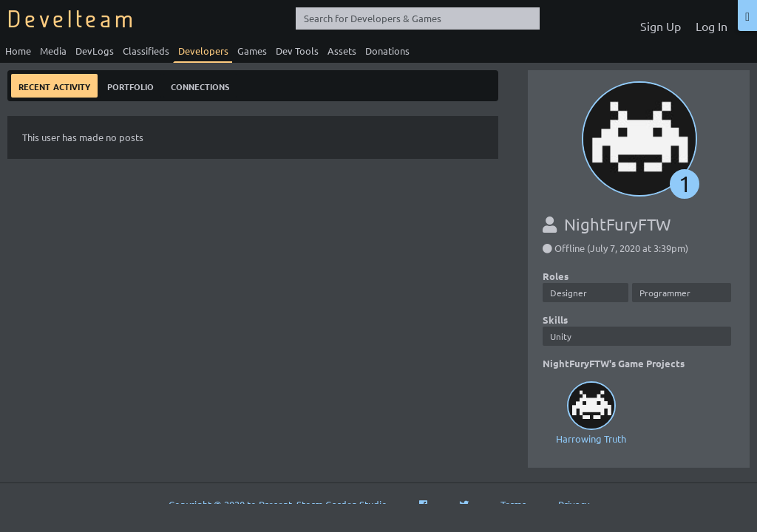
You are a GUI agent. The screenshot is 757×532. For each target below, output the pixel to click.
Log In (712, 26)
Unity (561, 336)
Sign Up (661, 26)
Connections (200, 85)
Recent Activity (54, 85)
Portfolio (130, 85)
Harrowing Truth (591, 411)
